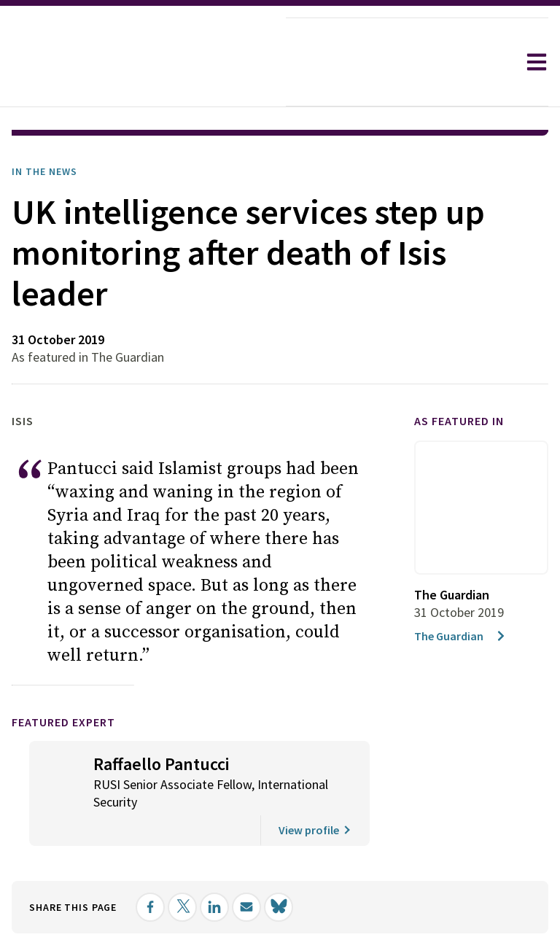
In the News (44, 171)
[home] (143, 62)
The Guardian (460, 636)
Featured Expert (63, 722)
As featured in (459, 421)
